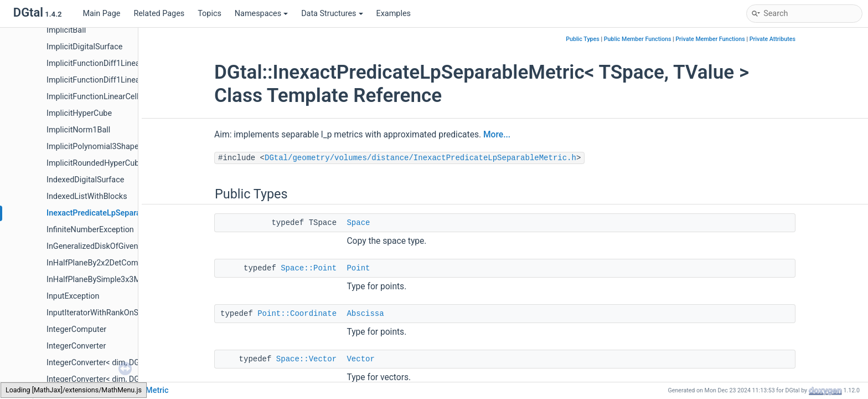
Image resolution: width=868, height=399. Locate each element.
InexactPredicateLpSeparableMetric (110, 213)
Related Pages (159, 14)
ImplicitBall (66, 30)
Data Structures (332, 14)
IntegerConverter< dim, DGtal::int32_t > (115, 379)
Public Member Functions (638, 39)
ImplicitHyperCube (79, 113)
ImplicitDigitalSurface (84, 47)
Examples (394, 14)
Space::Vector (306, 359)
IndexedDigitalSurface (85, 180)
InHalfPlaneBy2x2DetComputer (102, 263)
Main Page (101, 14)
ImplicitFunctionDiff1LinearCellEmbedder (119, 63)
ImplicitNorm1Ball (78, 130)
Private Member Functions (710, 39)
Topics (210, 14)
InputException (73, 296)
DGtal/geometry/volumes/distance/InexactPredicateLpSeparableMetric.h (420, 158)
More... (497, 135)
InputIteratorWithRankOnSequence (108, 313)
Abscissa (365, 314)
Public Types (583, 39)
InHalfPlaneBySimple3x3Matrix (101, 280)
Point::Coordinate (297, 314)
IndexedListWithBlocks (87, 196)
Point (358, 268)
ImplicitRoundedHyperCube (95, 163)
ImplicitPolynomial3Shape (93, 147)
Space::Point (309, 268)
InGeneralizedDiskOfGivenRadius (104, 246)
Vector (360, 359)
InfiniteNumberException (90, 230)
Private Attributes (773, 39)
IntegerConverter (76, 346)
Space (358, 223)
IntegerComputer (76, 329)
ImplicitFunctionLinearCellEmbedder (111, 97)
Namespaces (261, 14)
